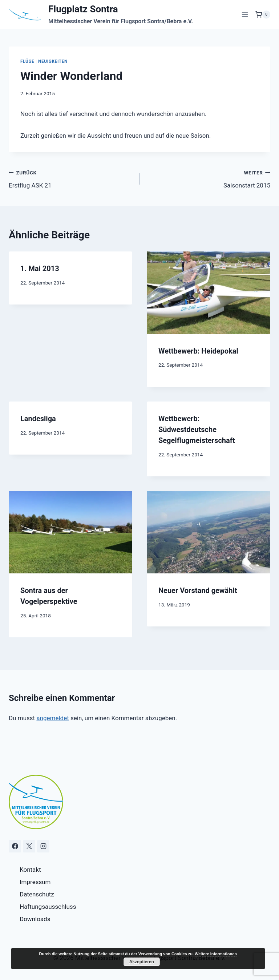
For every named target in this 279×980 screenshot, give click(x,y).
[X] (29, 846)
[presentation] (209, 293)
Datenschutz (37, 894)
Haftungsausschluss (48, 907)
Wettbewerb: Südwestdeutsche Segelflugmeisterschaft (197, 429)
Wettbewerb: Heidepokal (198, 351)
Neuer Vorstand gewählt (198, 590)
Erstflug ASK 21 (71, 178)
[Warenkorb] (263, 15)
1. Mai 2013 (40, 269)
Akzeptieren (142, 962)
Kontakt (30, 870)
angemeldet (52, 718)
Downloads (35, 919)
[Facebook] (15, 846)
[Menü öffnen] (245, 14)
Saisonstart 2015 (208, 178)
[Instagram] (43, 846)
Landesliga (38, 419)
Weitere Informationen (216, 954)
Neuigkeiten (53, 61)
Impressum (35, 882)
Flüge (27, 61)
